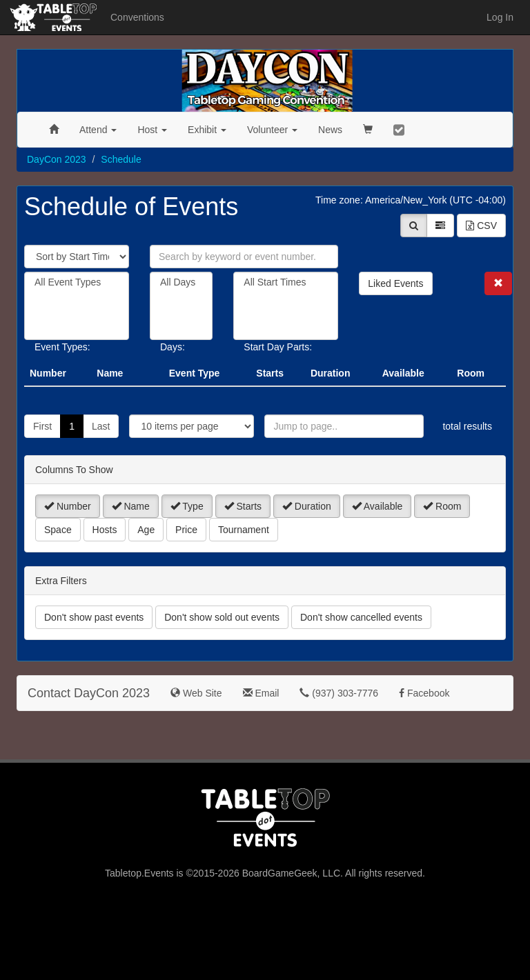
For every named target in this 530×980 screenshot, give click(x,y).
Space (58, 530)
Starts (243, 506)
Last (101, 426)
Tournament (244, 530)
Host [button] (152, 130)
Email (261, 693)
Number (68, 506)
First (42, 426)
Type (187, 506)
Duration (307, 506)
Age (146, 530)
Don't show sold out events (222, 617)
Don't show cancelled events (361, 617)
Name (131, 506)
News (330, 130)
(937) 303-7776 (339, 693)
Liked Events (395, 283)
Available (377, 506)
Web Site (196, 693)
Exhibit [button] (207, 130)
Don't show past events (94, 617)
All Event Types (77, 282)
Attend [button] (98, 130)
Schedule (121, 159)
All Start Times (286, 282)
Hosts (105, 530)
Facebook (424, 693)
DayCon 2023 (57, 159)
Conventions (137, 17)
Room (442, 506)
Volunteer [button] (272, 130)
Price (186, 530)
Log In (500, 17)
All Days (181, 282)
